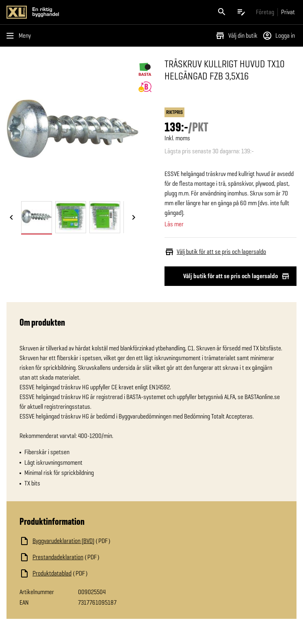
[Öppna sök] (222, 12)
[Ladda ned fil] (101, 541)
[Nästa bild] (134, 218)
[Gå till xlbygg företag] (265, 12)
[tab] (37, 217)
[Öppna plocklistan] (241, 12)
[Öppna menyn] (20, 36)
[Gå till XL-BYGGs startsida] (77, 12)
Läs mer (174, 224)
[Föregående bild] (11, 218)
